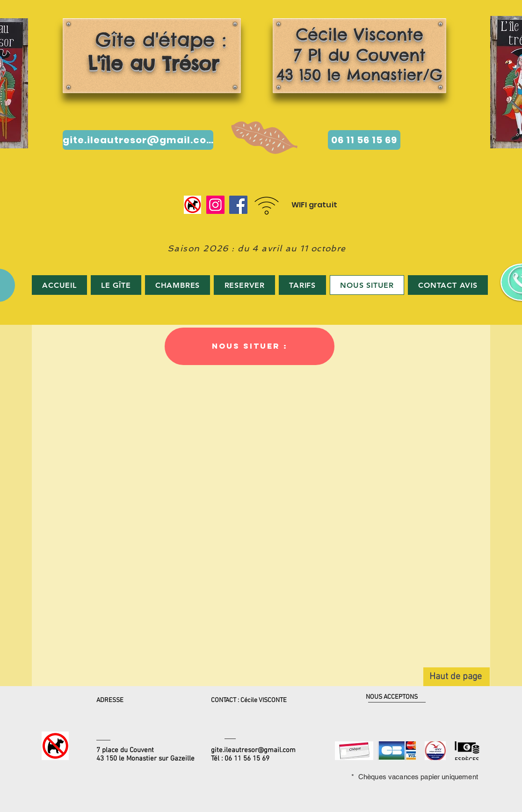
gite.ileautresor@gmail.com (253, 750)
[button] (250, 346)
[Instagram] (215, 205)
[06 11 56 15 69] (364, 140)
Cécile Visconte (360, 34)
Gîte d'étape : (149, 51)
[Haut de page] (457, 677)
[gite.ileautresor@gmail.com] (138, 140)
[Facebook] (238, 205)
